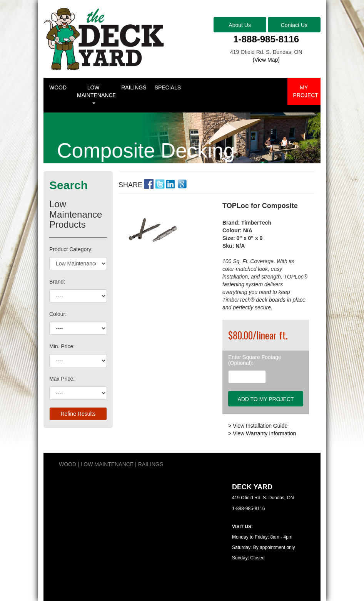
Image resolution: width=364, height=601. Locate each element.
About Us (240, 25)
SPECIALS (168, 87)
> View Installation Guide (258, 426)
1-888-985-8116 (266, 39)
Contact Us (294, 25)
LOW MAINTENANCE (96, 94)
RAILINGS (134, 87)
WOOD (58, 87)
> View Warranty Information (262, 433)
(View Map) (266, 60)
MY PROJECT (306, 91)
